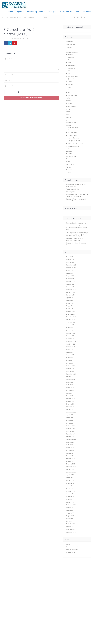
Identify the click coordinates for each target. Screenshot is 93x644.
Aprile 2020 (70, 420)
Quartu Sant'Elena (73, 76)
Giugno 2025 (70, 276)
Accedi (68, 544)
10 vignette (70, 42)
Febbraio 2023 (71, 333)
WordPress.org (71, 552)
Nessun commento (34, 38)
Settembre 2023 (71, 322)
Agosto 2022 (70, 349)
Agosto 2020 (70, 415)
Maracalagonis (72, 65)
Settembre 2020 (71, 412)
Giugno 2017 (70, 513)
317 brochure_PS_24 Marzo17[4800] (15, 49)
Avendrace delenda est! (77, 228)
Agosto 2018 (70, 475)
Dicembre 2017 (71, 497)
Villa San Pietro (72, 95)
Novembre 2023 (71, 317)
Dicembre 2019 (71, 431)
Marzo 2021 (70, 396)
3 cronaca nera (71, 44)
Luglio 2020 (70, 418)
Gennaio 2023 (70, 336)
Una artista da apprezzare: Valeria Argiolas (76, 224)
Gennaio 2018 (70, 494)
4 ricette (69, 47)
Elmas (69, 63)
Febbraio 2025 (71, 281)
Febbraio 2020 (71, 426)
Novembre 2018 (71, 467)
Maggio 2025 (70, 279)
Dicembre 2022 (71, 339)
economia (69, 103)
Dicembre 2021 (71, 371)
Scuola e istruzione (73, 146)
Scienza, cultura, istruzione (76, 143)
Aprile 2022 (70, 360)
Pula (69, 73)
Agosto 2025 (70, 270)
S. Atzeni (8, 38)
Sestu (70, 87)
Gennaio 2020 (70, 428)
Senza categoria (71, 156)
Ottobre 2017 (70, 502)
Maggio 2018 (70, 483)
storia (68, 162)
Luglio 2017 (70, 510)
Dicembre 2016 (71, 529)
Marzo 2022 (70, 363)
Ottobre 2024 (71, 292)
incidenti (69, 112)
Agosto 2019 (70, 442)
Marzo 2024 (70, 309)
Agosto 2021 (70, 382)
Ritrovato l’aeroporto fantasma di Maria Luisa (75, 239)
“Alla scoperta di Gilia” (73, 189)
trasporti (69, 170)
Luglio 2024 (70, 300)
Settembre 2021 (71, 379)
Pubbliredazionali (71, 122)
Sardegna (52, 12)
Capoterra (71, 57)
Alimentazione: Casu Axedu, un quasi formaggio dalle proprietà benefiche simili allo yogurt (77, 234)
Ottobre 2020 (71, 409)
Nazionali (69, 117)
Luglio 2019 (70, 445)
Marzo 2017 (70, 521)
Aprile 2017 (70, 518)
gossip (68, 109)
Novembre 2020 (71, 407)
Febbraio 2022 (71, 366)
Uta (69, 92)
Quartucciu (71, 79)
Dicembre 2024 (71, 287)
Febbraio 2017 (70, 524)
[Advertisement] (79, 571)
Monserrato (71, 68)
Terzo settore (72, 149)
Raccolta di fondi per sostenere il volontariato (76, 200)
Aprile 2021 (70, 393)
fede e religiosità (71, 106)
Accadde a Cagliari (73, 127)
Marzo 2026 (70, 257)
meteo (70, 153)
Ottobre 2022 (71, 344)
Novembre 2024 (71, 289)
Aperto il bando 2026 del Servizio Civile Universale (76, 185)
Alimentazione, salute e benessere (78, 130)
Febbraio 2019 (70, 458)
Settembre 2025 (71, 268)
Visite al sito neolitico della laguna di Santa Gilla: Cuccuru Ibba (77, 195)
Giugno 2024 (70, 303)
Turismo (69, 172)
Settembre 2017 (71, 505)
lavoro (68, 114)
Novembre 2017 (71, 499)
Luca (68, 238)
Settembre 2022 (71, 347)
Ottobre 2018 (70, 469)
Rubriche (86, 12)
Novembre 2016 (71, 532)
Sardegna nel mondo (74, 141)
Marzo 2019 (70, 456)
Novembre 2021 (71, 374)
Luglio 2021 (70, 385)
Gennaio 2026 (70, 259)
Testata (69, 167)
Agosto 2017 (70, 508)
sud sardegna (70, 164)
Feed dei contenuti (72, 547)
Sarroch (70, 82)
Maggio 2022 (70, 358)
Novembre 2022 (71, 341)
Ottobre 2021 (70, 377)
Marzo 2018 (70, 488)
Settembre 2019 (71, 439)
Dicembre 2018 (71, 464)
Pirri (69, 71)
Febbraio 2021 (70, 399)
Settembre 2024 (71, 295)
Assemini (70, 54)
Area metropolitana (36, 12)
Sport (77, 12)
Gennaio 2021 (70, 401)
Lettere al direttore (74, 138)
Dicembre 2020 (71, 404)
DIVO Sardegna (72, 132)
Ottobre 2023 (70, 319)
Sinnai (70, 90)
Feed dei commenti (72, 550)
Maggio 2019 (70, 450)
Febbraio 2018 (70, 491)
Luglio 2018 (70, 478)
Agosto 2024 (70, 298)
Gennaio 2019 (70, 461)
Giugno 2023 (70, 325)
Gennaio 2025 (70, 284)
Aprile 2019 (70, 453)
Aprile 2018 (70, 486)
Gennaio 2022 (70, 369)
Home (12, 12)
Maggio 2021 (70, 390)
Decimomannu (72, 60)
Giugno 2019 (70, 448)
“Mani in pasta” (71, 192)
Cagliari (20, 12)
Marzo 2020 (70, 423)
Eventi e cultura (66, 12)
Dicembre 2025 (71, 262)
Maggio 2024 (70, 306)
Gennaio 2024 (70, 311)
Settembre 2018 (71, 472)
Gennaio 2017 (70, 527)
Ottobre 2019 (70, 437)
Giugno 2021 (70, 388)
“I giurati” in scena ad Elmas (76, 244)
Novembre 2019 (71, 434)
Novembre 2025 (71, 265)
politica (68, 120)
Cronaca (69, 101)
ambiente (69, 50)
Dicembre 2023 (71, 314)
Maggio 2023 (70, 328)
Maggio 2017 (70, 516)
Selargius (70, 84)
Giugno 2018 (70, 480)
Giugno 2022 (70, 355)
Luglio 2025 (70, 273)
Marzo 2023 (70, 330)
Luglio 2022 (70, 352)
